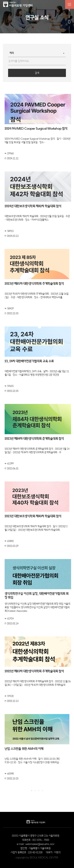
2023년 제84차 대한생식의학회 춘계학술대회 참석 (34, 439)
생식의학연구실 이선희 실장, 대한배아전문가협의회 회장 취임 (37, 595)
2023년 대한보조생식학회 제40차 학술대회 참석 (33, 516)
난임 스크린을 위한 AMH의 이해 (24, 749)
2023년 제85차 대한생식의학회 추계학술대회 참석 (34, 284)
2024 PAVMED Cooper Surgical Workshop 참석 (36, 129)
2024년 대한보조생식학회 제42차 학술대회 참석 (33, 206)
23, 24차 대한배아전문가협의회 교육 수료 (29, 361)
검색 (37, 73)
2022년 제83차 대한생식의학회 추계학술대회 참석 (34, 671)
